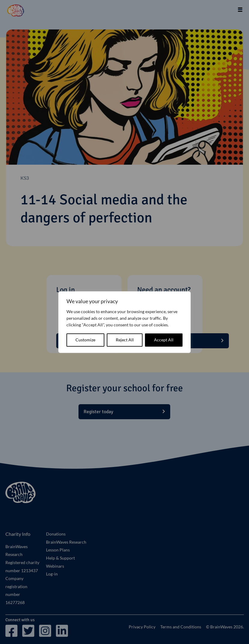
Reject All (125, 340)
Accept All (164, 340)
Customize (85, 340)
